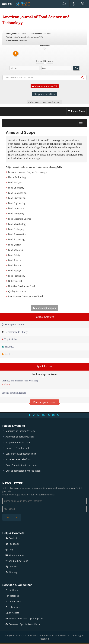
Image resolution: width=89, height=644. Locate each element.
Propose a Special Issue (18, 442)
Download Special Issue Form (23, 624)
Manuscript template (45, 308)
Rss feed (7, 354)
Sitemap (12, 572)
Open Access (12, 613)
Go (76, 68)
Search (64, 4)
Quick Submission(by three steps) (23, 471)
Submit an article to (45, 86)
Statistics (8, 347)
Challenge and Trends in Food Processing (20, 381)
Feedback (12, 544)
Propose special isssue (44, 402)
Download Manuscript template (24, 619)
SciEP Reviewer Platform (18, 459)
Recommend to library (15, 332)
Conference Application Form (21, 454)
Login (73, 4)
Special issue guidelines (14, 393)
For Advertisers (14, 601)
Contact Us (13, 538)
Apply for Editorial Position (20, 437)
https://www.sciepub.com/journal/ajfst (28, 37)
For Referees (12, 596)
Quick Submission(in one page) (22, 465)
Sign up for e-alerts (13, 325)
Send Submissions (17, 561)
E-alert (82, 4)
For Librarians (13, 607)
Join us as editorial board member (44, 102)
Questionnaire (15, 555)
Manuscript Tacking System (20, 431)
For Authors (12, 590)
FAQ (9, 550)
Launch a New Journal (17, 448)
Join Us (11, 567)
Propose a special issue (45, 94)
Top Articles (9, 339)
